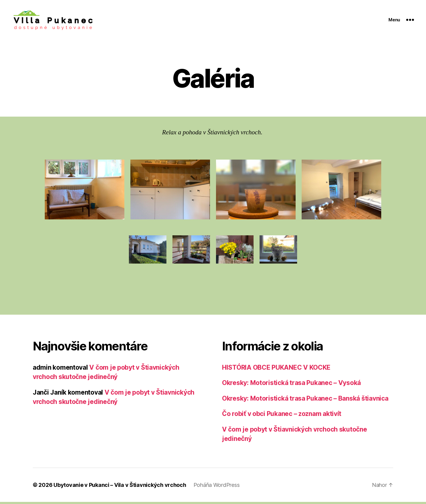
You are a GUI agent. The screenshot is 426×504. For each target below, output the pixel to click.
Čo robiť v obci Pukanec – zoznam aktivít (282, 416)
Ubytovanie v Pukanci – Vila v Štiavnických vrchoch (120, 487)
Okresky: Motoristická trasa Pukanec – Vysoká (291, 385)
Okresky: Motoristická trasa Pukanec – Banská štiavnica (305, 400)
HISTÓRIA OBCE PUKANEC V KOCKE (276, 370)
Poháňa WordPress (217, 487)
